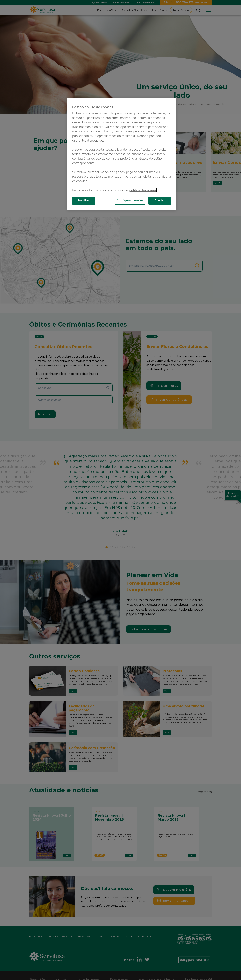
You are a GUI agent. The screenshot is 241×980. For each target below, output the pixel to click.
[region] (122, 154)
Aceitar (160, 200)
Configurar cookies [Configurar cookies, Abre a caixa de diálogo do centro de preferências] (130, 200)
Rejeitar (84, 200)
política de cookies (143, 190)
